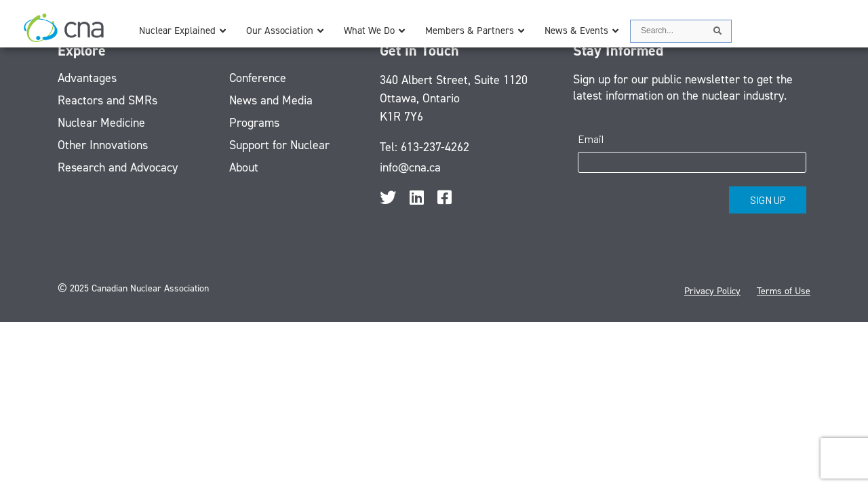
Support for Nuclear (279, 145)
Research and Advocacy (118, 167)
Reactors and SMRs (107, 100)
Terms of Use (784, 291)
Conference (258, 78)
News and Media (271, 100)
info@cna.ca (410, 167)
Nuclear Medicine (101, 123)
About (244, 167)
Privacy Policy (712, 291)
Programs (254, 123)
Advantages (87, 78)
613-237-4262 (435, 147)
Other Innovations (103, 145)
